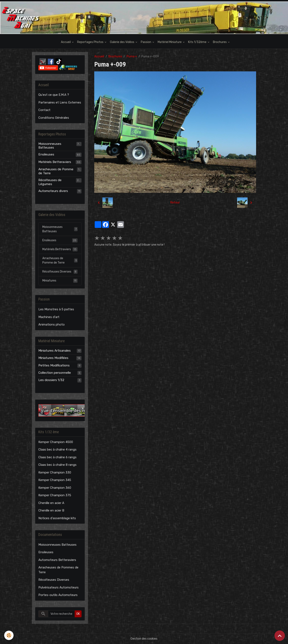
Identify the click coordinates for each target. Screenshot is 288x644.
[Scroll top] (280, 636)
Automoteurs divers (53, 191)
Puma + (132, 56)
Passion (146, 42)
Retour (175, 203)
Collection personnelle (55, 373)
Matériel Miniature (170, 42)
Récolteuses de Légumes (50, 182)
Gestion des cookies (144, 639)
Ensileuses (46, 154)
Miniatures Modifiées (53, 358)
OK (78, 614)
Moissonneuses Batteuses (50, 146)
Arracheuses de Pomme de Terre (56, 171)
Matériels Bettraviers (60, 249)
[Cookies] (9, 635)
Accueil (66, 42)
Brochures (220, 42)
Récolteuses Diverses (60, 272)
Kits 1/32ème (198, 42)
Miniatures (60, 281)
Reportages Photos (91, 42)
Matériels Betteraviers (55, 162)
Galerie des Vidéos (122, 42)
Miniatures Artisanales (55, 351)
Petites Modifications (54, 365)
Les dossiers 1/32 (51, 380)
